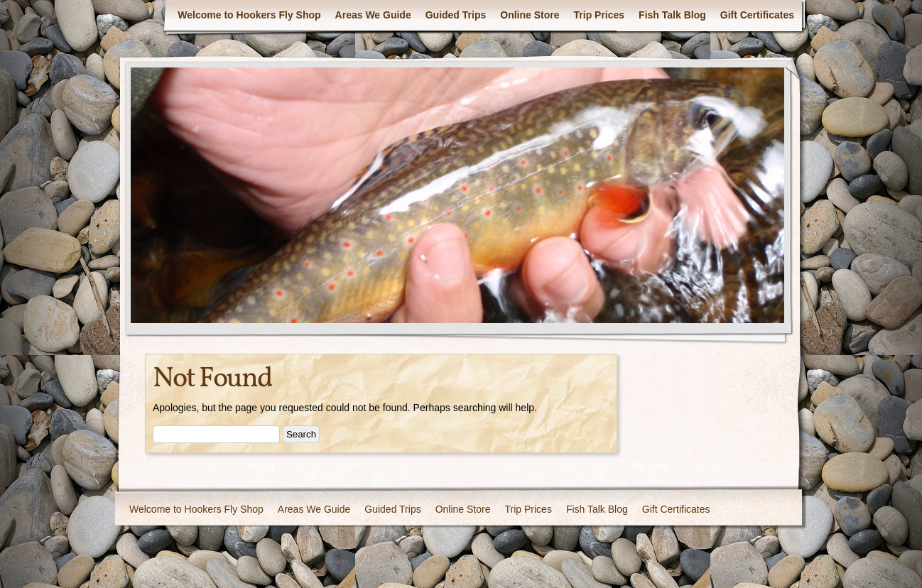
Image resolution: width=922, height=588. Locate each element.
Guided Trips (456, 15)
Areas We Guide (373, 15)
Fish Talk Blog (672, 15)
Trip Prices (600, 15)
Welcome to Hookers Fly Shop (249, 15)
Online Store (530, 15)
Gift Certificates (757, 15)
